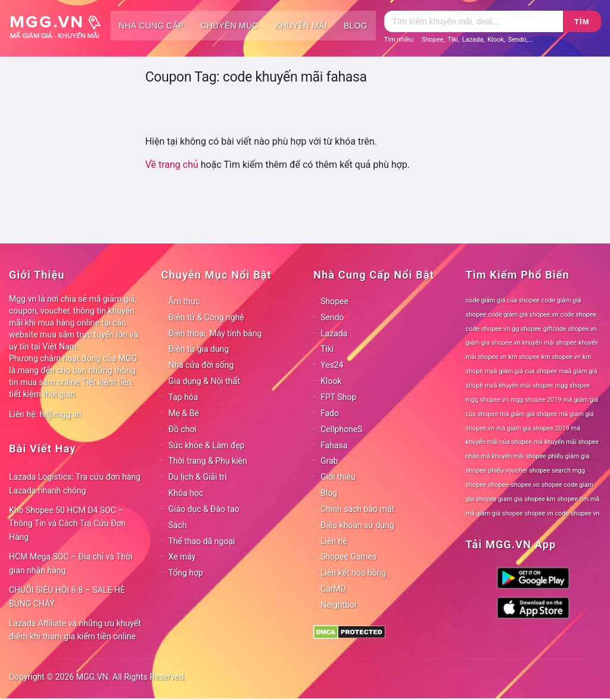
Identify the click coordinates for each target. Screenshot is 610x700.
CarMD (333, 589)
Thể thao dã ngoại (202, 541)
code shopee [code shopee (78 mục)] (578, 315)
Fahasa (334, 445)
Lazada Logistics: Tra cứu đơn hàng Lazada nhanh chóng (75, 484)
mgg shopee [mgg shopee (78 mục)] (573, 385)
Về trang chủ (172, 165)
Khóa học (186, 493)
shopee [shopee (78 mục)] (498, 485)
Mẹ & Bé (184, 413)
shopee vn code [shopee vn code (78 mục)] (547, 513)
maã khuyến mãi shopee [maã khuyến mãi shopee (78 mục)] (519, 385)
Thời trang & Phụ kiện (208, 461)
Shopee (433, 40)
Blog (356, 26)
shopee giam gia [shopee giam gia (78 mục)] (499, 499)
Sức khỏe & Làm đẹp (207, 445)
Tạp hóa (183, 397)
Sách (178, 525)
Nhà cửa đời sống (201, 365)
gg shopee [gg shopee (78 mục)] (526, 329)
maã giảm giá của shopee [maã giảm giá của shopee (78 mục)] (521, 371)
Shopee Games (348, 557)
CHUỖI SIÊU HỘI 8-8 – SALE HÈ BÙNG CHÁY (67, 597)
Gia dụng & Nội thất (204, 381)
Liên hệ (334, 541)
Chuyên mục (229, 26)
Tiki (453, 40)
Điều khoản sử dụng (357, 525)
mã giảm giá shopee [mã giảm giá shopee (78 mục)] (528, 414)
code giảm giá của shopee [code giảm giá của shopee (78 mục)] (503, 300)
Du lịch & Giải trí (198, 477)
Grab (329, 461)
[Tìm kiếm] (474, 21)
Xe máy (182, 557)
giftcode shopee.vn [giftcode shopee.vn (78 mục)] (570, 329)
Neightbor (339, 605)
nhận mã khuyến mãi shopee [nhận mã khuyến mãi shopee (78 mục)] (506, 456)
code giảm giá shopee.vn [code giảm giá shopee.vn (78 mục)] (523, 315)
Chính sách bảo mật (357, 509)
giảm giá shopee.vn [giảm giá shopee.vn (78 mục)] (493, 343)
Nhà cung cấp (151, 26)
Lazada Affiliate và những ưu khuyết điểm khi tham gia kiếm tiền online (75, 630)
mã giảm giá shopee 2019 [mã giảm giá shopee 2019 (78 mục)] (533, 428)
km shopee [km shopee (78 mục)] (524, 357)
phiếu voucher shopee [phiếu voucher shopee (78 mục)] (519, 471)
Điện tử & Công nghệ (206, 317)
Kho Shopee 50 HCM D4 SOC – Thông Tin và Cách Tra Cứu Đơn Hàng (67, 524)
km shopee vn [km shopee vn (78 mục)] (561, 357)
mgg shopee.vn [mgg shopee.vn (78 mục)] (488, 400)
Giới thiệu (338, 477)
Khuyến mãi (301, 26)
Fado (330, 413)
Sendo (517, 40)
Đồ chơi (183, 429)
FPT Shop (338, 397)
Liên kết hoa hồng (353, 573)
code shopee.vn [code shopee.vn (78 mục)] (488, 329)
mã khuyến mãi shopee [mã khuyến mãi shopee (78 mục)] (566, 442)
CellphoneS (341, 429)
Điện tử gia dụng (199, 349)
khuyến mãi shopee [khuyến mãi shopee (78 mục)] (550, 343)
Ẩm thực (184, 301)
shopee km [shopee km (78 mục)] (540, 499)
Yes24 (332, 365)
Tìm (582, 22)
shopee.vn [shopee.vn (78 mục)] (525, 485)
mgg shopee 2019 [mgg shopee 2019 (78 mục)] (536, 400)
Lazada (473, 40)
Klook (496, 40)
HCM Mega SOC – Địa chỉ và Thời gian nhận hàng (71, 563)
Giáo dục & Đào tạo (204, 509)
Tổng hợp (186, 573)
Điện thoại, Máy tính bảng (215, 333)
